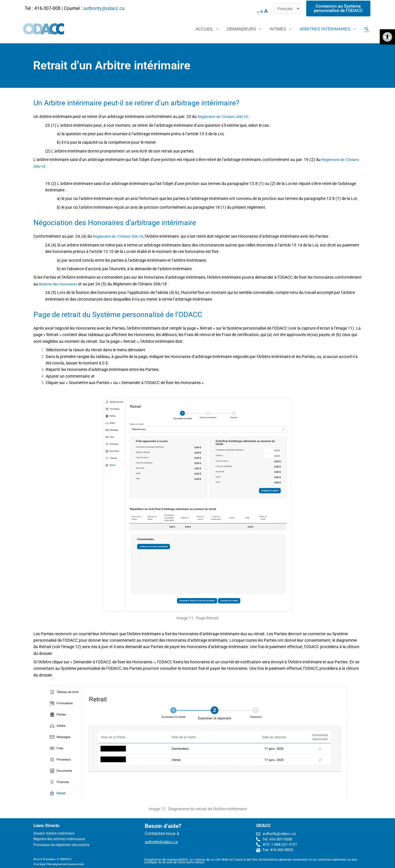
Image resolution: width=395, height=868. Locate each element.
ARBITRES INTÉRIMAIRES (325, 29)
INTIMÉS (278, 29)
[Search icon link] (367, 29)
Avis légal (39, 864)
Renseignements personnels (65, 864)
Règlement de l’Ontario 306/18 (224, 117)
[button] (387, 37)
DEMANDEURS (241, 29)
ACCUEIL (204, 29)
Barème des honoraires (60, 284)
